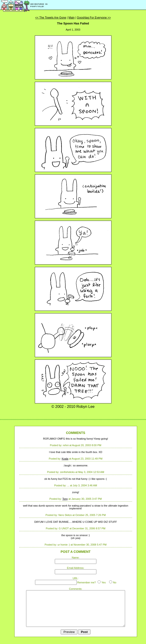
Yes (103, 582)
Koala (65, 459)
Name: (75, 558)
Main (71, 18)
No (114, 582)
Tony (65, 499)
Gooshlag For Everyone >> (94, 18)
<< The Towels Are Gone (51, 18)
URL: (76, 578)
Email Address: (76, 568)
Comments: (75, 589)
